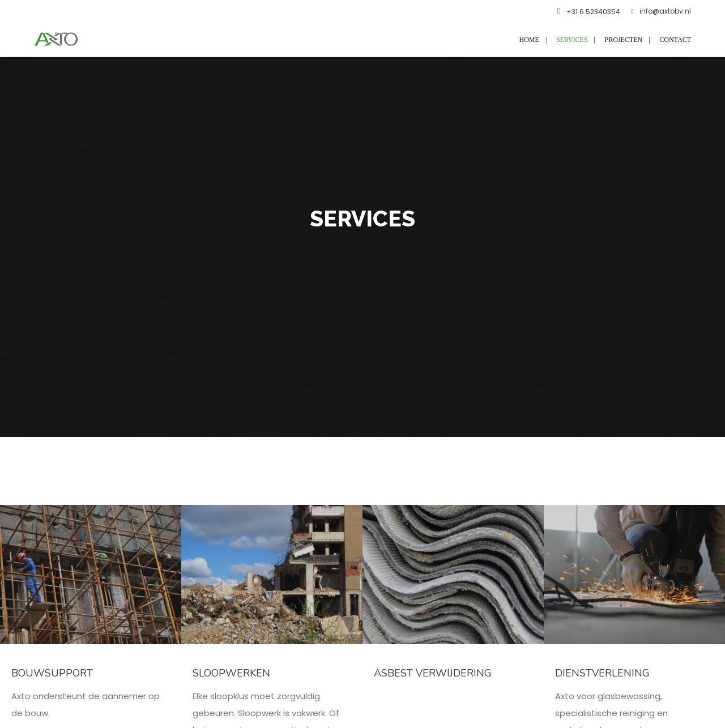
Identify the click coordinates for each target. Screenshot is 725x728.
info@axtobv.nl (661, 11)
